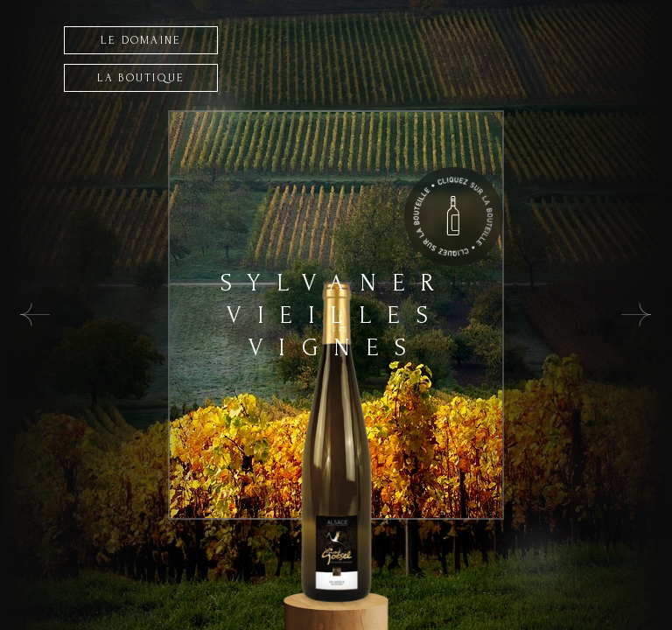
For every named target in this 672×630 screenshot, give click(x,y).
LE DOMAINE (141, 40)
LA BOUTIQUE (141, 78)
